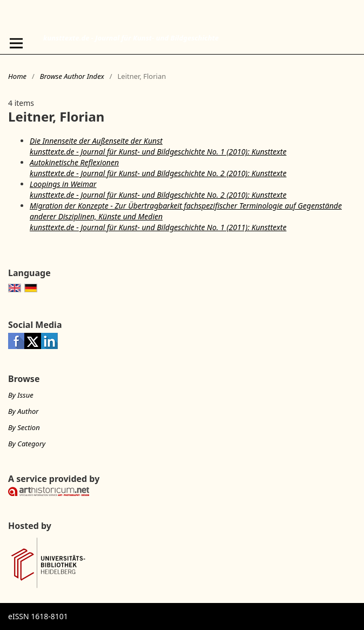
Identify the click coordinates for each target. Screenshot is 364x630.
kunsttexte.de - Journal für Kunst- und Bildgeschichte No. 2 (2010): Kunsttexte (158, 173)
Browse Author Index (72, 76)
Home (17, 76)
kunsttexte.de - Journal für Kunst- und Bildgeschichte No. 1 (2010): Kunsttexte (158, 152)
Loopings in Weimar (63, 184)
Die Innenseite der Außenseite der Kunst (96, 141)
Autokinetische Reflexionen (74, 162)
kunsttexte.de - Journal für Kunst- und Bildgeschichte (131, 38)
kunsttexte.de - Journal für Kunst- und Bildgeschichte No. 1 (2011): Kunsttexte (158, 227)
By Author (23, 411)
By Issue (21, 395)
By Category (27, 444)
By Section (24, 427)
